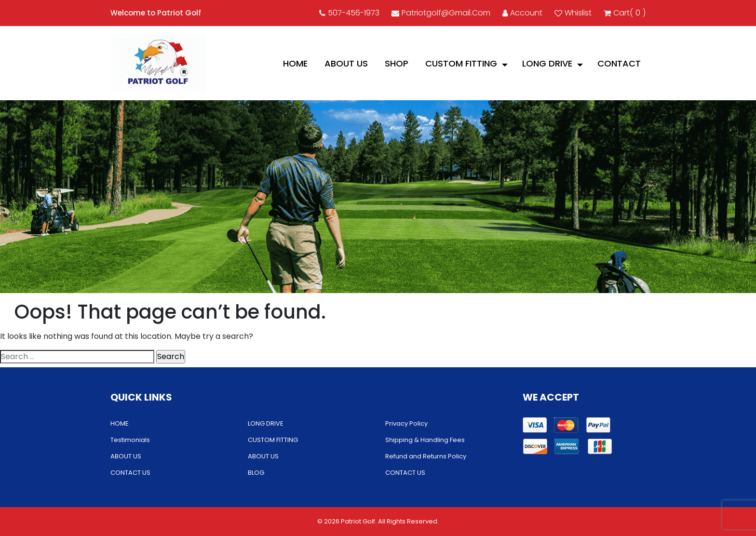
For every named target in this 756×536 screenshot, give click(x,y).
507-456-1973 (349, 13)
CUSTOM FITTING (461, 63)
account (522, 13)
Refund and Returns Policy (426, 456)
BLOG (256, 473)
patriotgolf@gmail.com (441, 13)
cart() (625, 13)
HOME (295, 63)
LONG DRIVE (547, 63)
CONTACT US (130, 473)
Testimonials (130, 440)
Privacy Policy (406, 423)
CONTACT (619, 63)
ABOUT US (346, 63)
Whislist (573, 13)
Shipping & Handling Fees (425, 440)
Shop (397, 63)
